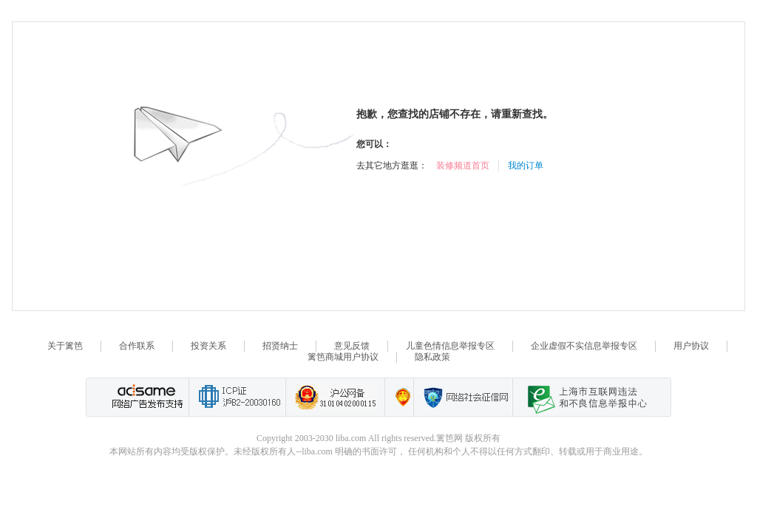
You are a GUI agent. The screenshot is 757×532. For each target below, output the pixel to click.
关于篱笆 (65, 346)
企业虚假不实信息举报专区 (584, 346)
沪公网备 (335, 397)
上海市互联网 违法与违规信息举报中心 (583, 397)
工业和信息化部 (237, 397)
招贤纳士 (280, 346)
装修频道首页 (463, 166)
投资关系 (208, 346)
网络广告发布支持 (146, 397)
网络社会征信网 (463, 397)
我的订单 (526, 166)
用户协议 (691, 346)
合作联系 (137, 346)
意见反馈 (352, 346)
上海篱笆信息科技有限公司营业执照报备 (399, 397)
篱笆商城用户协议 (343, 357)
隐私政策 (432, 357)
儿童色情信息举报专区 (450, 346)
